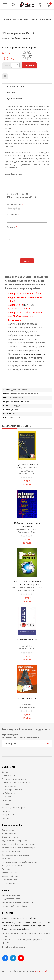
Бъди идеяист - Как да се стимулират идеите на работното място (27, 468)
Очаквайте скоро (10, 837)
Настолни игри (9, 883)
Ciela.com (33, 918)
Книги (34, 19)
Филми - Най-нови (10, 876)
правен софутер (36, 354)
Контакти (7, 818)
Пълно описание (16, 86)
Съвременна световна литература (18, 848)
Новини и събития (11, 786)
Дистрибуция (8, 814)
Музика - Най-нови (11, 873)
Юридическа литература (14, 865)
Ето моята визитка (27, 698)
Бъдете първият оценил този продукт (20, 47)
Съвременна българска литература (19, 844)
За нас (5, 772)
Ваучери (6, 869)
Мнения (11, 93)
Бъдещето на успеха (27, 640)
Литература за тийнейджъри (16, 855)
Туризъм (6, 858)
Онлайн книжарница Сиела (16, 19)
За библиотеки (9, 793)
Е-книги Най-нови (10, 880)
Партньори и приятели (13, 790)
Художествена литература (15, 841)
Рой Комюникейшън (20, 38)
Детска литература (11, 851)
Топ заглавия (8, 830)
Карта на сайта (42, 971)
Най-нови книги (9, 833)
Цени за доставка (16, 99)
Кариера (6, 811)
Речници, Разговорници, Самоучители (20, 862)
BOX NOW (29, 305)
